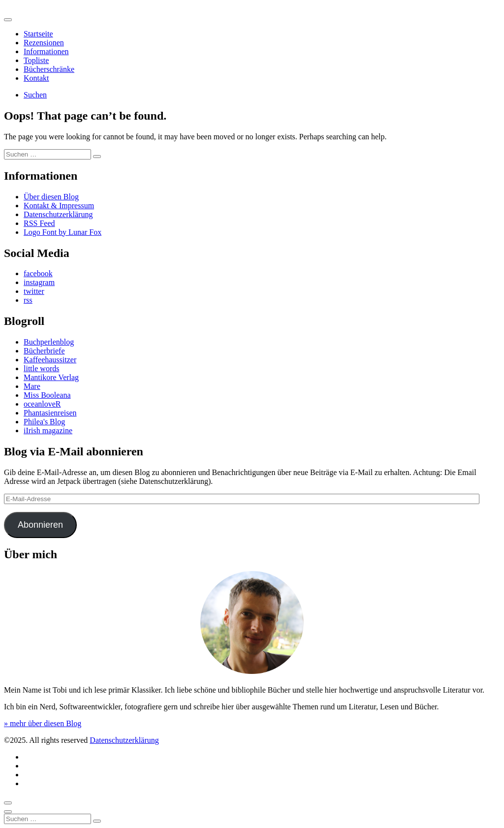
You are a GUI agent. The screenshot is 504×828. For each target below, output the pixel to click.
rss (28, 300)
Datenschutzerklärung (58, 214)
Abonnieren (40, 525)
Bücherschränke (49, 69)
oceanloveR (42, 404)
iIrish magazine (48, 430)
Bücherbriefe (44, 351)
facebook (38, 273)
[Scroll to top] (8, 803)
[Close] (8, 812)
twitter (34, 291)
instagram (39, 282)
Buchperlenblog (49, 342)
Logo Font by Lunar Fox (63, 232)
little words (41, 368)
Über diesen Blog (51, 197)
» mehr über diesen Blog (43, 723)
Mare (32, 386)
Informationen (46, 51)
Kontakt (36, 78)
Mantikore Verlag (51, 377)
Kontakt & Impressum (59, 206)
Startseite (38, 34)
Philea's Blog (44, 422)
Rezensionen (44, 43)
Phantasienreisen (50, 413)
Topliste (36, 60)
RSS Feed (39, 223)
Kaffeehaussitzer (50, 360)
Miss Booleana (47, 395)
